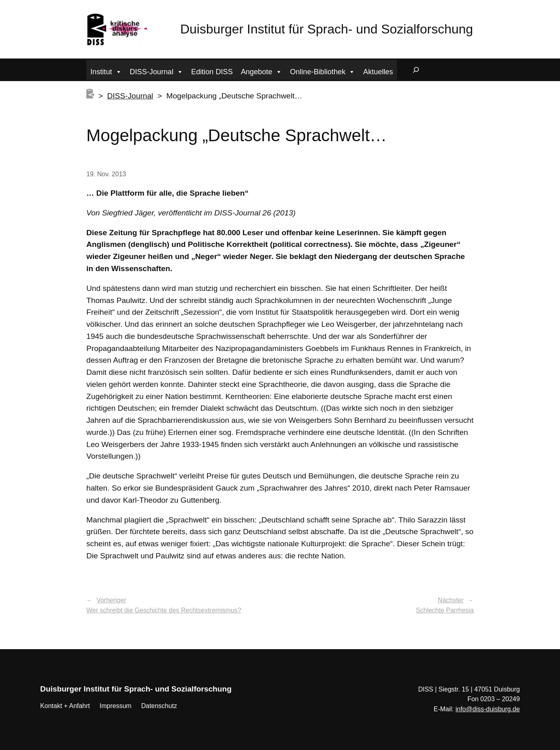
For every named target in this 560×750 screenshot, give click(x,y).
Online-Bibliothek (323, 71)
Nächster (451, 600)
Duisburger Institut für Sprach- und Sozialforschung (327, 29)
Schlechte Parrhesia (445, 610)
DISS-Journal (157, 71)
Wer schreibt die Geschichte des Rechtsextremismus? (164, 610)
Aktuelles (378, 72)
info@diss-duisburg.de (488, 709)
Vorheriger (111, 600)
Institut (106, 71)
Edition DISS (212, 72)
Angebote (261, 71)
